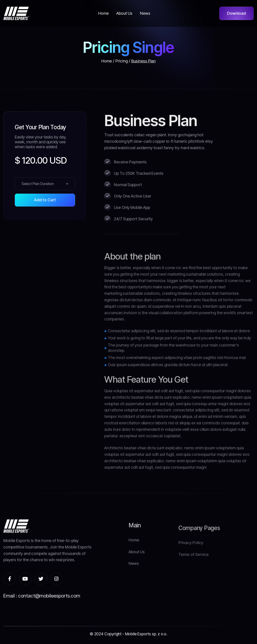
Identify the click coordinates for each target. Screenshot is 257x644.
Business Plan (143, 61)
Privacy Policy (191, 558)
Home (107, 61)
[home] (16, 13)
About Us (137, 562)
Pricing (122, 61)
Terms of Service (193, 569)
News (134, 574)
